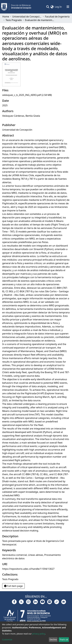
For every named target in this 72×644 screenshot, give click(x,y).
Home (6, 17)
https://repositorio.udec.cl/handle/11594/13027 (28, 569)
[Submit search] (48, 7)
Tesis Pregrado (14, 20)
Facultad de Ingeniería (57, 17)
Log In (58, 7)
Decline (53, 640)
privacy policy (39, 634)
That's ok (64, 640)
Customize (7, 640)
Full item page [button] (13, 586)
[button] (52, 7)
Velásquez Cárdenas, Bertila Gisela (21, 116)
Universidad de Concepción (27, 17)
